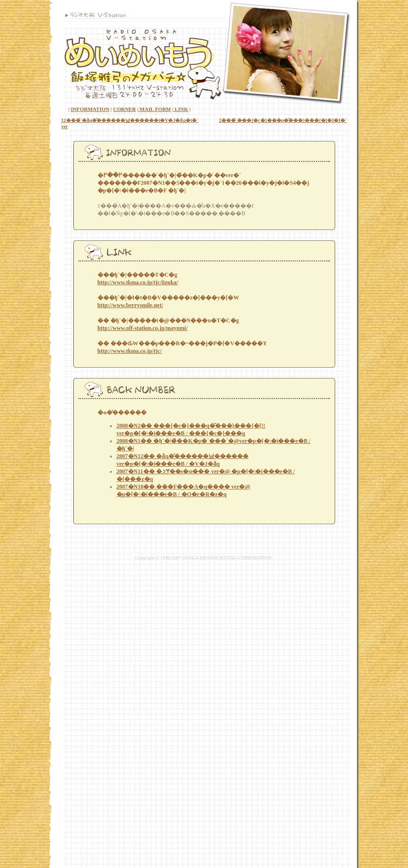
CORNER (125, 109)
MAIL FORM (155, 109)
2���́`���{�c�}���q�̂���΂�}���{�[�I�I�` (283, 120)
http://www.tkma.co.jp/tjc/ (130, 351)
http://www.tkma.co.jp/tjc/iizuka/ (138, 282)
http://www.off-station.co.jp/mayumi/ (143, 328)
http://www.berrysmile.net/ (130, 305)
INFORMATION (90, 109)
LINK (181, 109)
